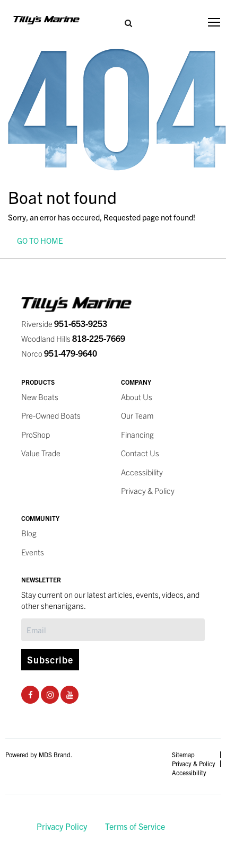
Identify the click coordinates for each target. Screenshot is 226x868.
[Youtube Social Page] (70, 694)
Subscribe (50, 659)
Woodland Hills (73, 338)
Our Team (137, 415)
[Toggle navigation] (214, 22)
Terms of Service (135, 826)
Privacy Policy (62, 826)
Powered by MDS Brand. (39, 754)
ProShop (36, 434)
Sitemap (183, 754)
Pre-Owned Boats (51, 415)
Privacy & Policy (148, 490)
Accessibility (142, 472)
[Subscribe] (113, 630)
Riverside (64, 324)
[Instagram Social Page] (50, 694)
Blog (29, 533)
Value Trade (41, 453)
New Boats (40, 397)
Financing (137, 434)
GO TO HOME (40, 240)
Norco (59, 353)
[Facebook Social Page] (31, 694)
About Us (137, 397)
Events (33, 552)
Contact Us (140, 453)
